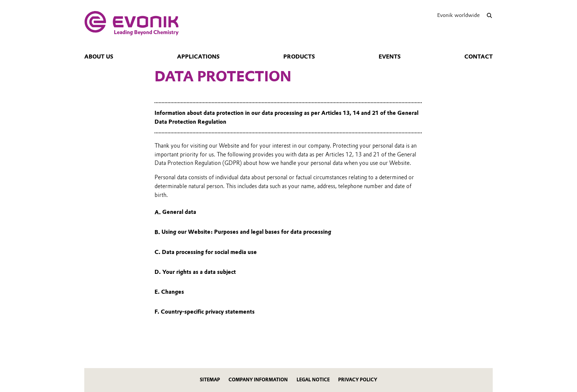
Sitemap (210, 380)
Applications (198, 57)
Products (299, 57)
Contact (479, 57)
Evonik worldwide (459, 15)
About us (99, 57)
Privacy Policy (358, 380)
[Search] (489, 15)
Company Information (258, 380)
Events (390, 57)
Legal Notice (313, 380)
